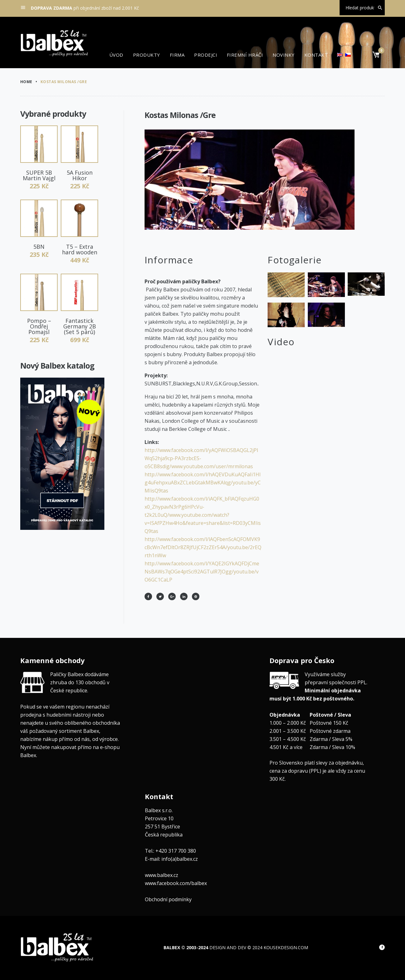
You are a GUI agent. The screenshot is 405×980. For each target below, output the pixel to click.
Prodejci (206, 55)
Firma (177, 55)
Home (26, 82)
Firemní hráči (245, 55)
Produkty (147, 55)
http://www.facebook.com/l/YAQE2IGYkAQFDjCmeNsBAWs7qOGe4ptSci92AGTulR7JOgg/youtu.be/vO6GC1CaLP (202, 572)
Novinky (283, 55)
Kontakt (316, 55)
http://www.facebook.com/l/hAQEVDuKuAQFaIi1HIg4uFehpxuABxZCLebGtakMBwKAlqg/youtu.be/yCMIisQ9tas (203, 483)
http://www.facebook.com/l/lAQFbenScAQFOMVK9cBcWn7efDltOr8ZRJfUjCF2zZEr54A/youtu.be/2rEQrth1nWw (203, 547)
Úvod (116, 55)
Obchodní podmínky (168, 899)
